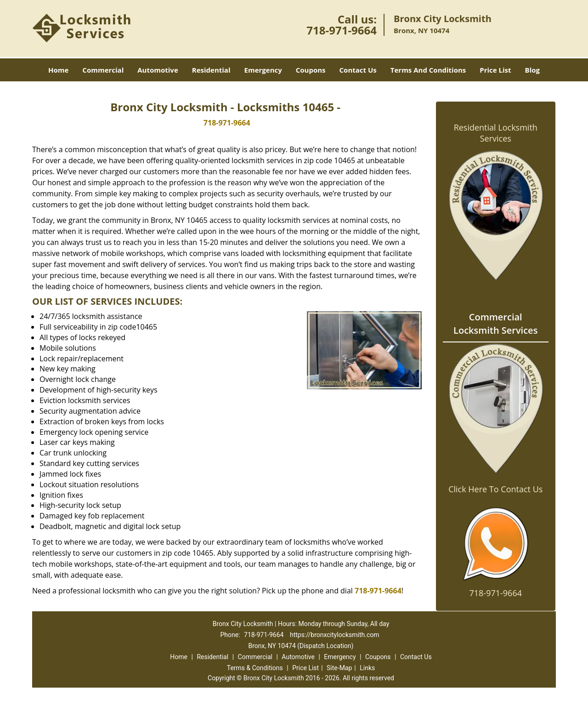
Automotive (158, 70)
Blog (532, 70)
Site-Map (339, 668)
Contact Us (358, 70)
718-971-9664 (342, 30)
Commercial (103, 70)
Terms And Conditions (428, 70)
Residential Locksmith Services (496, 133)
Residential (211, 70)
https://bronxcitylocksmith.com (335, 635)
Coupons (311, 70)
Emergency (263, 70)
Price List (495, 70)
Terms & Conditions (255, 668)
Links (367, 668)
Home (58, 70)
